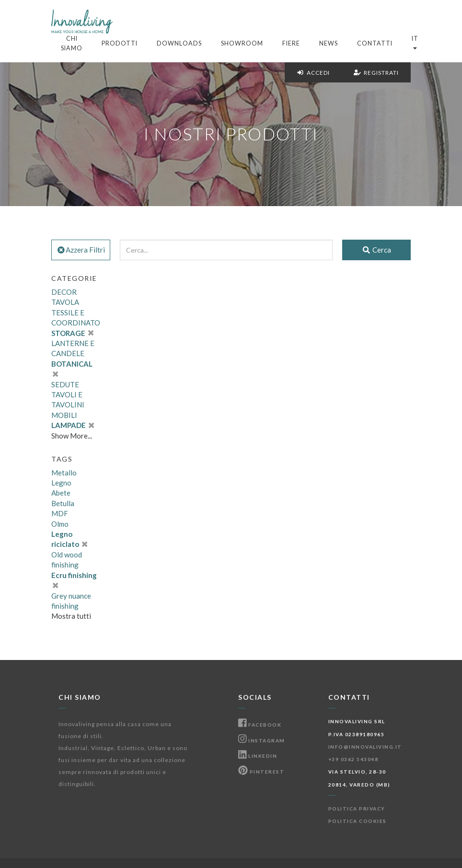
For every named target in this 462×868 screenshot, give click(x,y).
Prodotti (120, 43)
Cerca (376, 250)
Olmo (60, 524)
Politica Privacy (357, 809)
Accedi (313, 73)
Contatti (375, 43)
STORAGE (72, 333)
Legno (61, 483)
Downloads (179, 43)
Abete (61, 493)
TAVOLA (65, 302)
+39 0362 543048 (353, 759)
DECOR (64, 292)
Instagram (262, 741)
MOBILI (64, 415)
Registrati (376, 73)
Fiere (291, 43)
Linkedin (258, 756)
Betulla (63, 503)
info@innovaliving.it (365, 747)
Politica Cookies (358, 821)
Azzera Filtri (81, 250)
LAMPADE (73, 425)
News (329, 43)
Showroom (242, 43)
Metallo (64, 473)
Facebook (260, 725)
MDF (60, 513)
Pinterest (261, 772)
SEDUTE (65, 384)
